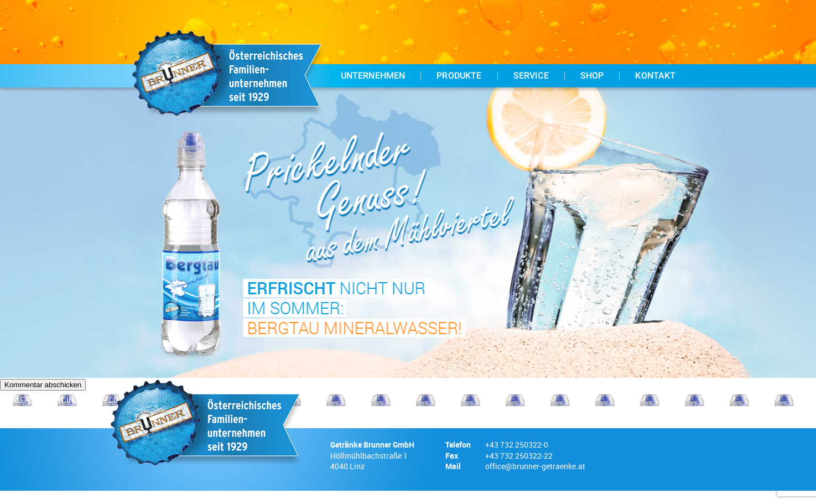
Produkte (459, 76)
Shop (592, 76)
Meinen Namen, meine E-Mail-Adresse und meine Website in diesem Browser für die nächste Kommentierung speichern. (218, 381)
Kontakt (655, 76)
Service (531, 76)
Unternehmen (373, 76)
